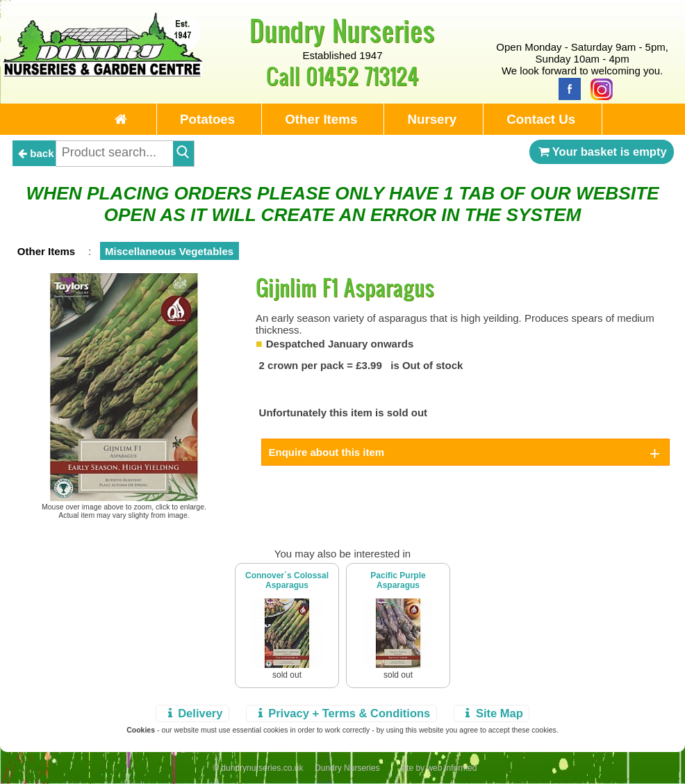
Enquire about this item (327, 452)
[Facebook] (566, 88)
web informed (452, 768)
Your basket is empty (602, 152)
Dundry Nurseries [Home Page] (342, 30)
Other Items (321, 119)
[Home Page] (103, 73)
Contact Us (541, 119)
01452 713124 (362, 75)
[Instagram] (598, 88)
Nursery (432, 119)
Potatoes (207, 119)
